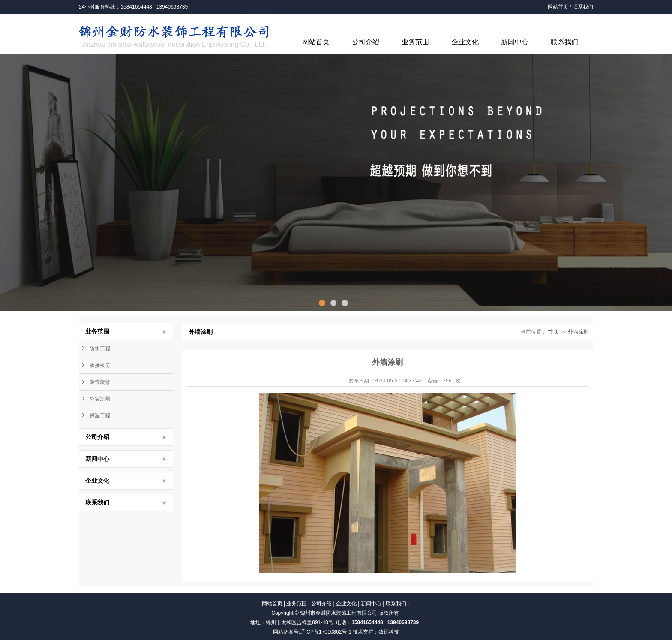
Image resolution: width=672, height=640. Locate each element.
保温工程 (100, 415)
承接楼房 (100, 365)
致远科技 (389, 632)
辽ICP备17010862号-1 (326, 632)
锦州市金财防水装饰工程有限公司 (339, 613)
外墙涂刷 (100, 399)
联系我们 (583, 7)
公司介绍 (366, 42)
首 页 (553, 332)
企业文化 (465, 42)
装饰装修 (100, 382)
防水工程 (100, 349)
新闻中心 (515, 42)
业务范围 (415, 42)
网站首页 (558, 7)
